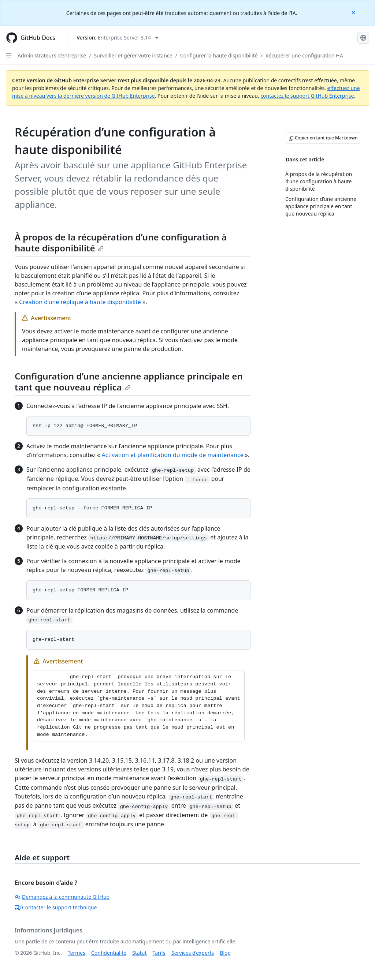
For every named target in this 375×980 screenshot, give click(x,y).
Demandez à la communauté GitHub (62, 897)
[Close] (354, 12)
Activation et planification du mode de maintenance (173, 455)
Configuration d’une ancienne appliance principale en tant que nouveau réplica (129, 381)
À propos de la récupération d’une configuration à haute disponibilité (121, 242)
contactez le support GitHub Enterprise (307, 96)
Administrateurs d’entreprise (52, 55)
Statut (139, 953)
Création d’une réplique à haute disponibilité (80, 302)
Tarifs (159, 953)
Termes (77, 953)
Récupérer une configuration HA (304, 55)
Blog (225, 953)
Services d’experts (193, 953)
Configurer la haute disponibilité (219, 55)
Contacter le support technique (56, 907)
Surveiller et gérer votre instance (133, 55)
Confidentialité (109, 953)
